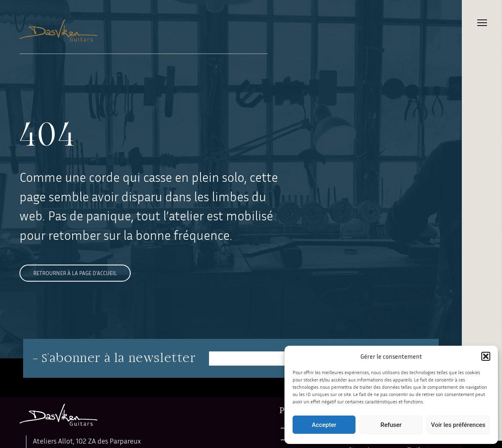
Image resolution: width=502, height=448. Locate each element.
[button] (486, 356)
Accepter (324, 425)
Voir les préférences (458, 425)
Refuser (391, 425)
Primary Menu (482, 23)
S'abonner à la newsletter (119, 358)
